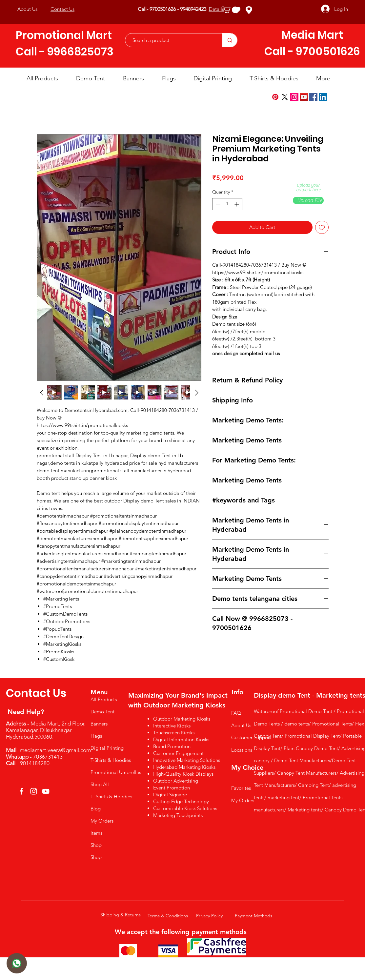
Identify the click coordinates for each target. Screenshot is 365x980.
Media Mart (312, 35)
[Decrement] (217, 204)
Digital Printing (107, 748)
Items (96, 833)
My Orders (102, 821)
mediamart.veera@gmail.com (55, 750)
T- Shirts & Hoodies (111, 796)
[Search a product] (171, 40)
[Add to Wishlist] (322, 227)
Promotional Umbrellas (115, 772)
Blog (96, 809)
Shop (96, 845)
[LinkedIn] (323, 97)
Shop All (100, 784)
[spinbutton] (227, 204)
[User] (17, 963)
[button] (230, 10)
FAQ (236, 713)
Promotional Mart (64, 35)
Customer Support (251, 737)
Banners (99, 724)
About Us (241, 725)
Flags (96, 736)
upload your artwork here (308, 188)
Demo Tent (102, 712)
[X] (285, 97)
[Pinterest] (275, 97)
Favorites (241, 788)
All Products (104, 699)
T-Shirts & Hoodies (111, 760)
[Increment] (237, 204)
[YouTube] (304, 97)
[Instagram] (294, 97)
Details (216, 9)
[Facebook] (313, 97)
